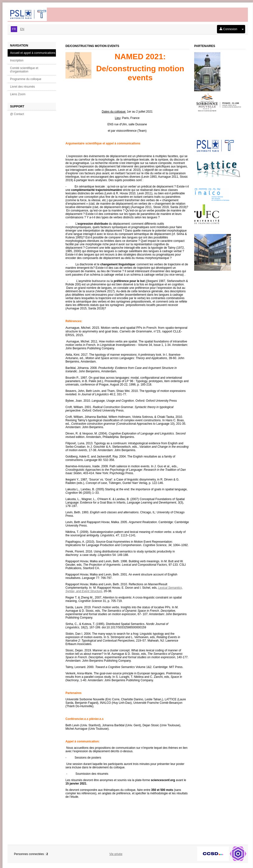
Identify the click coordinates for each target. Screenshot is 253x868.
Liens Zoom (18, 94)
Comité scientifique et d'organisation (24, 70)
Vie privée (116, 854)
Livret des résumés (22, 87)
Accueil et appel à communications (33, 53)
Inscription (17, 60)
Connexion (228, 29)
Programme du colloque (26, 79)
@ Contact (17, 114)
